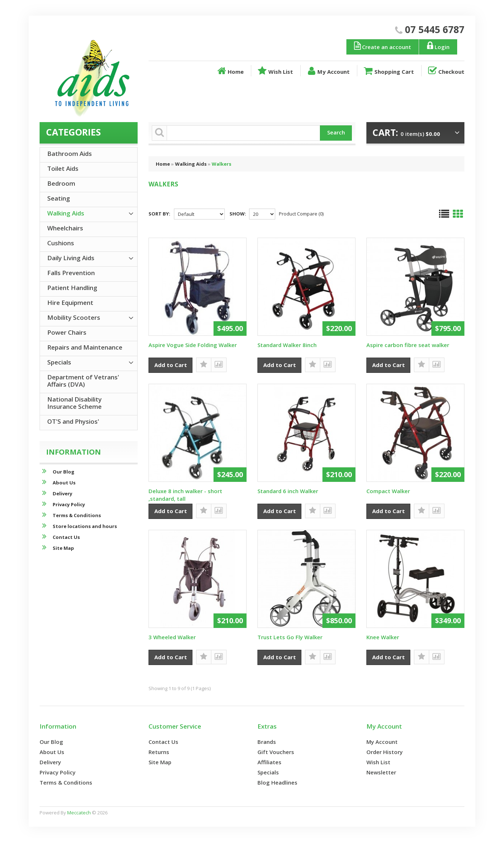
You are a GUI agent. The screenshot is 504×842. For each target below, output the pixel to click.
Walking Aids (191, 164)
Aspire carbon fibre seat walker (408, 345)
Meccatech (79, 813)
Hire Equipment (70, 303)
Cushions (61, 243)
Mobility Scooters (74, 317)
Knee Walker (383, 637)
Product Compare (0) (301, 214)
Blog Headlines (277, 782)
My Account (328, 71)
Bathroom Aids (70, 154)
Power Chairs (67, 332)
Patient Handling (72, 288)
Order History (385, 752)
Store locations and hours (78, 526)
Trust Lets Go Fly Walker (290, 637)
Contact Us (60, 537)
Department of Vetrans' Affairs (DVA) (83, 381)
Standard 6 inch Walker (288, 491)
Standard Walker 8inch (287, 345)
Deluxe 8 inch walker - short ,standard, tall (185, 495)
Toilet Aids (63, 168)
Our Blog (57, 472)
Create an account (382, 46)
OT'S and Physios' (73, 421)
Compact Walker (388, 491)
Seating (59, 198)
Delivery (56, 493)
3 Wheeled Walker (172, 637)
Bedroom (61, 183)
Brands (267, 742)
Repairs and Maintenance (85, 347)
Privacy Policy (62, 504)
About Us (58, 482)
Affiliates (269, 762)
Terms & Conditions (70, 515)
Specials (59, 362)
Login (437, 46)
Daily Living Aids (71, 258)
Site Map (57, 548)
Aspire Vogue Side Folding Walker (193, 345)
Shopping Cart (388, 71)
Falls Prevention (71, 273)
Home (230, 71)
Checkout (446, 71)
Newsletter (381, 772)
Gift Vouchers (276, 752)
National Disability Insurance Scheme (74, 403)
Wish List (275, 71)
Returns (159, 752)
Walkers (221, 164)
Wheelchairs (65, 228)
